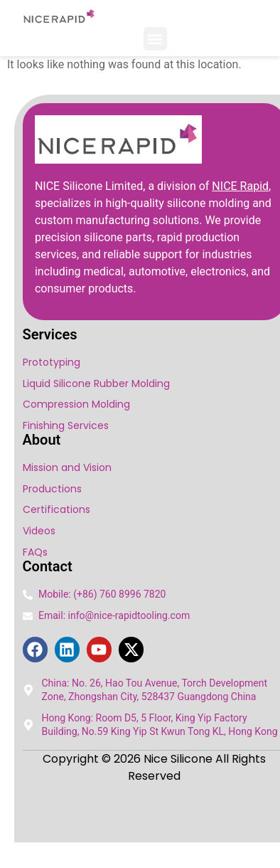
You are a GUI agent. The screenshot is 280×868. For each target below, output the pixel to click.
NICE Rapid (240, 186)
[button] (155, 39)
